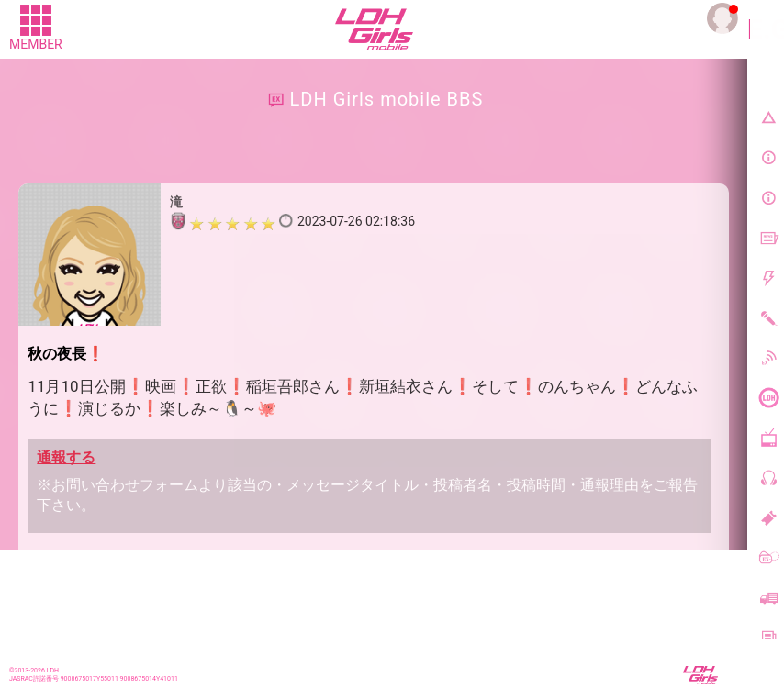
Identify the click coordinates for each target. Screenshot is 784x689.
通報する (66, 457)
